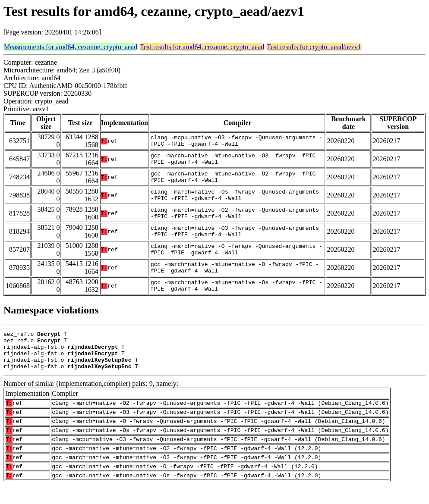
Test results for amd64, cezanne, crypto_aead (202, 47)
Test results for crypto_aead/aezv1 (314, 47)
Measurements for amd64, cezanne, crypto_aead (71, 47)
